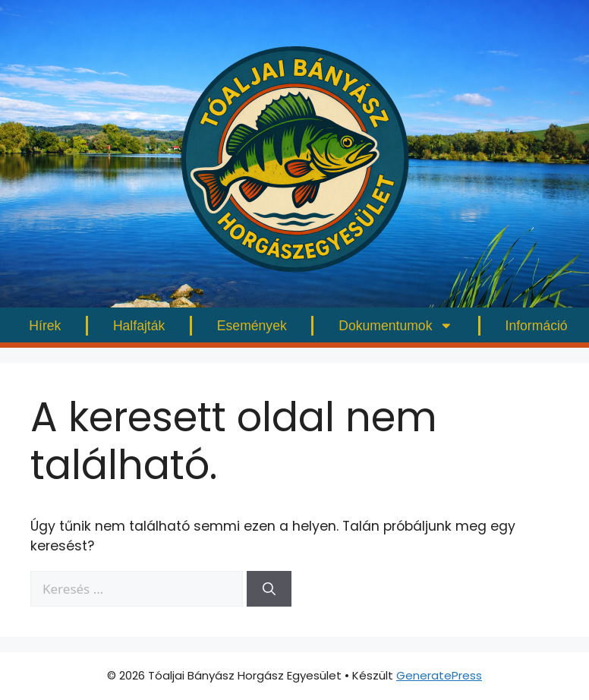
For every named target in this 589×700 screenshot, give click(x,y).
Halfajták (139, 326)
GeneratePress (439, 675)
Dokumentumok (396, 326)
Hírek (45, 326)
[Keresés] (269, 589)
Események (252, 326)
